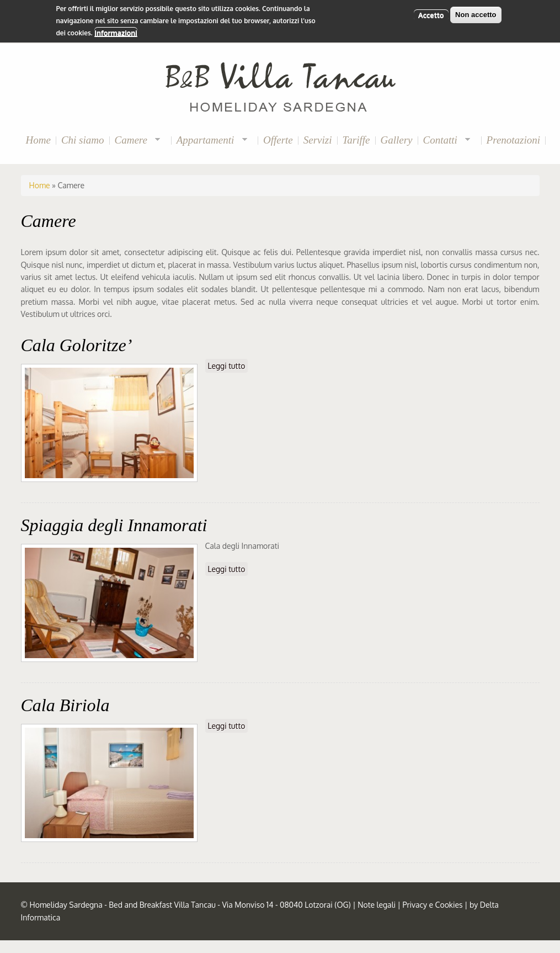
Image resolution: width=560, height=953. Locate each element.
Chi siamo (83, 140)
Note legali (377, 905)
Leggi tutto (228, 365)
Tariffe (356, 140)
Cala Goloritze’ (77, 345)
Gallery (397, 140)
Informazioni (116, 30)
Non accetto (476, 12)
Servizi (318, 140)
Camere (135, 141)
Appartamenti (209, 141)
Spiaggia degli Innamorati (114, 525)
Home (38, 140)
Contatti (444, 141)
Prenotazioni (513, 140)
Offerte (278, 140)
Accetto (431, 12)
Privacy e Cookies (432, 905)
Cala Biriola (65, 705)
